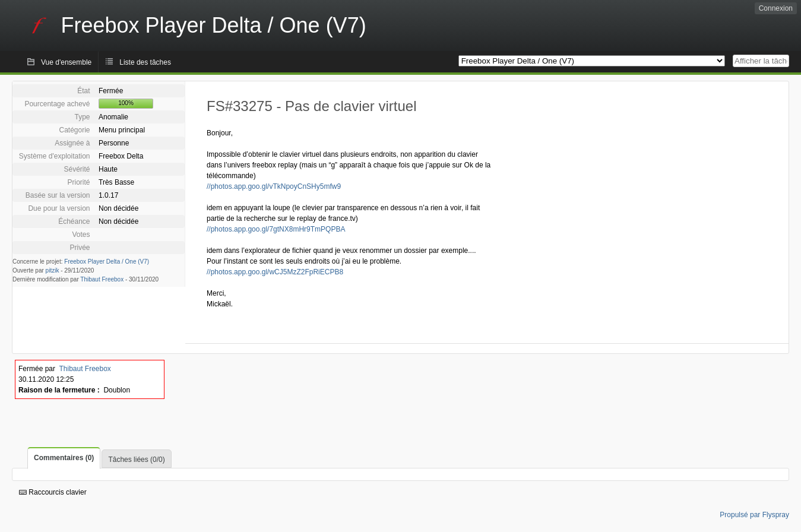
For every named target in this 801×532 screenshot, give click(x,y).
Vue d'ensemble (66, 62)
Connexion (776, 8)
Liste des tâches (145, 62)
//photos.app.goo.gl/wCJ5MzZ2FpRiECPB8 (275, 272)
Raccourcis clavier (53, 492)
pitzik (53, 270)
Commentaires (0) (64, 458)
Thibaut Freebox (102, 279)
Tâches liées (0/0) (136, 460)
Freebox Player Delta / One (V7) (107, 262)
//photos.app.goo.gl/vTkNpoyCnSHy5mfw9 (274, 186)
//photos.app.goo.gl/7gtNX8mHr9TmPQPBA (276, 229)
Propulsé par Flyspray (754, 515)
